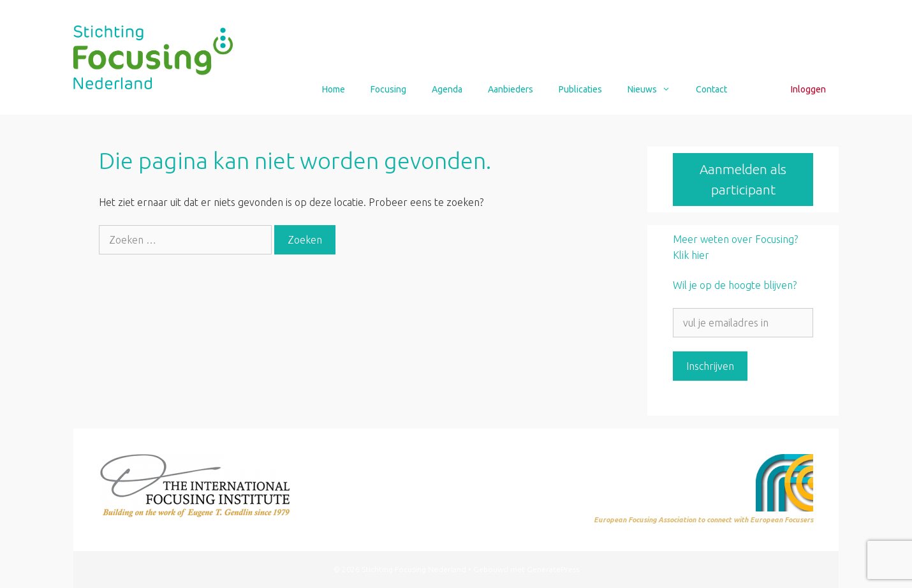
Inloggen (808, 89)
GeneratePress (553, 569)
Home (334, 89)
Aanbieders (511, 89)
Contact (711, 89)
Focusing (388, 89)
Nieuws (655, 89)
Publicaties (580, 89)
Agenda (447, 89)
